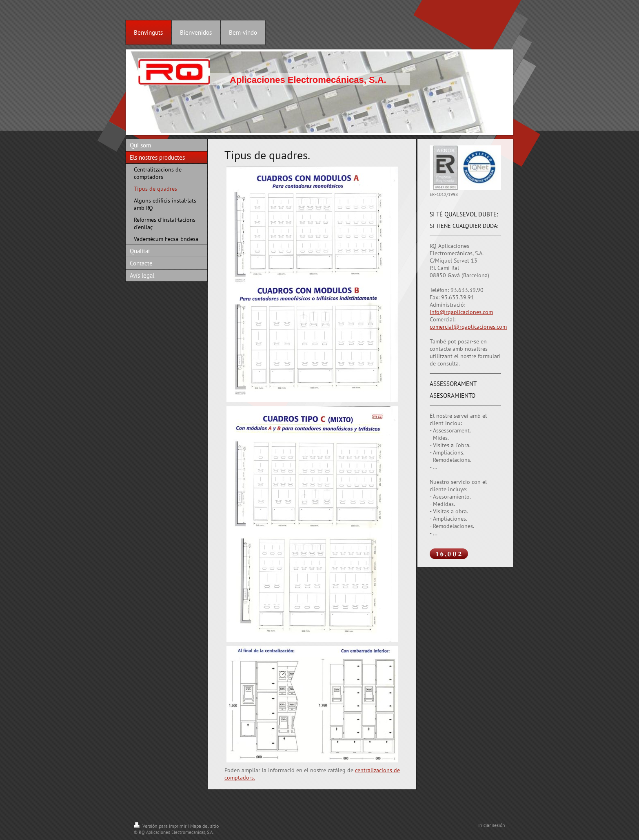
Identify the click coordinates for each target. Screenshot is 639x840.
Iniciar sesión (492, 825)
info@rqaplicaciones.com (461, 312)
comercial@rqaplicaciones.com (468, 327)
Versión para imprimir (161, 826)
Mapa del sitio (204, 826)
